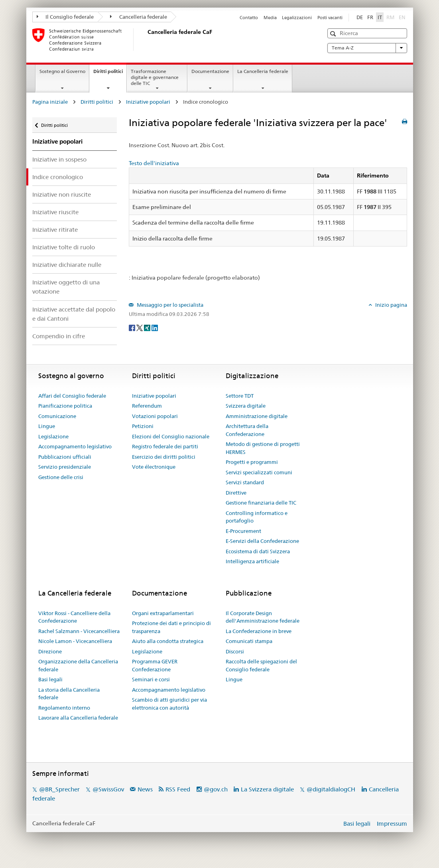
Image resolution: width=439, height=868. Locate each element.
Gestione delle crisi (61, 477)
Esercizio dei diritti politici (164, 457)
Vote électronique (154, 467)
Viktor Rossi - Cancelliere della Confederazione (74, 617)
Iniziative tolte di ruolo (64, 247)
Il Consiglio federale (65, 17)
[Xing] (148, 327)
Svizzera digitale (246, 406)
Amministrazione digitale (257, 416)
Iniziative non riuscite (62, 194)
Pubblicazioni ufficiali (65, 457)
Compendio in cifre (59, 336)
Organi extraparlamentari (163, 613)
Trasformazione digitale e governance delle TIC (155, 77)
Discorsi (235, 651)
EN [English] (402, 17)
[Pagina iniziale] (146, 39)
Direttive (236, 493)
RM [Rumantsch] (390, 17)
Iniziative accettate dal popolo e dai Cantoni (74, 314)
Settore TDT (240, 396)
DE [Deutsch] (360, 17)
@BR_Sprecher (59, 789)
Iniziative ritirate (55, 230)
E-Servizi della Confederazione (262, 541)
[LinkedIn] (155, 327)
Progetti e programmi (252, 462)
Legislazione (53, 436)
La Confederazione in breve (259, 631)
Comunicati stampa (249, 641)
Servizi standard (245, 482)
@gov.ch (216, 789)
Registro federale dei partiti (165, 446)
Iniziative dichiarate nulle (67, 265)
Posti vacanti (330, 18)
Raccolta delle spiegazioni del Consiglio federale (261, 665)
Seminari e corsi (151, 679)
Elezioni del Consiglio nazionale (171, 436)
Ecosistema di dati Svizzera (258, 551)
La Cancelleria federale (263, 71)
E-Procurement (243, 531)
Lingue (47, 426)
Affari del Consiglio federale (72, 396)
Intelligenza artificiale (252, 561)
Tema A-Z (367, 48)
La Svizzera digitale (267, 789)
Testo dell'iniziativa (154, 163)
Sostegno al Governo (62, 71)
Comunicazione (57, 416)
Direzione (50, 651)
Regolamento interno (64, 708)
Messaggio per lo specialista (169, 305)
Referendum (147, 406)
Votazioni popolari (155, 416)
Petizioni (143, 426)
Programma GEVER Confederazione (155, 665)
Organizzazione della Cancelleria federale (78, 665)
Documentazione (210, 71)
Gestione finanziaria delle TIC (261, 503)
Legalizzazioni (297, 18)
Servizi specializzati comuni (259, 472)
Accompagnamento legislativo (75, 446)
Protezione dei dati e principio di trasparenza (171, 627)
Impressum (392, 824)
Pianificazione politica (65, 406)
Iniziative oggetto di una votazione (66, 287)
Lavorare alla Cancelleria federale (78, 718)
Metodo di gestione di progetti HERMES (263, 448)
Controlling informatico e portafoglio (257, 517)
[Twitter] (140, 327)
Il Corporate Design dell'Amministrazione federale (263, 617)
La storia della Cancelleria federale (69, 694)
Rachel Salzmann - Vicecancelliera (79, 631)
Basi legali (50, 679)
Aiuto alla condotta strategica (168, 641)
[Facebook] (133, 327)
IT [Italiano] (380, 17)
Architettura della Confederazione (247, 430)
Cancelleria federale (139, 17)
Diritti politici (110, 74)
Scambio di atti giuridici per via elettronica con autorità (169, 704)
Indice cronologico (58, 177)
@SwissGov (108, 789)
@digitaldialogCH (331, 789)
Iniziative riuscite (55, 212)
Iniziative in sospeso (59, 159)
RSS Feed (178, 789)
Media (270, 18)
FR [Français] (370, 17)
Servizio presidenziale (65, 467)
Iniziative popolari (148, 102)
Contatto (249, 18)
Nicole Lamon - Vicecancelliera (75, 641)
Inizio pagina (391, 305)
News (145, 789)
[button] (334, 34)
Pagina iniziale (50, 102)
